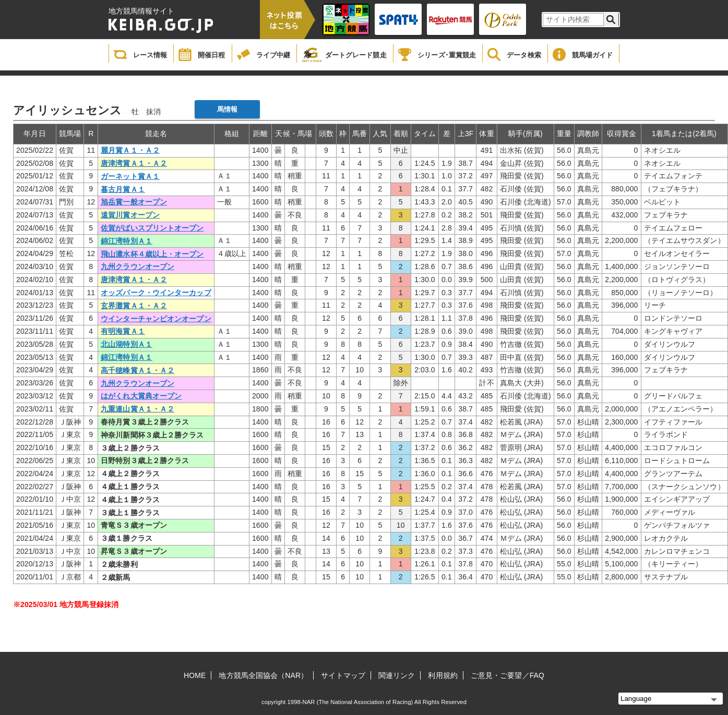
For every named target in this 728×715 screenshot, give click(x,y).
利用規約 (443, 675)
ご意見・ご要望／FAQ (508, 675)
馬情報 (227, 109)
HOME (195, 675)
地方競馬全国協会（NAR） (263, 675)
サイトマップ (343, 675)
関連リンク (397, 675)
